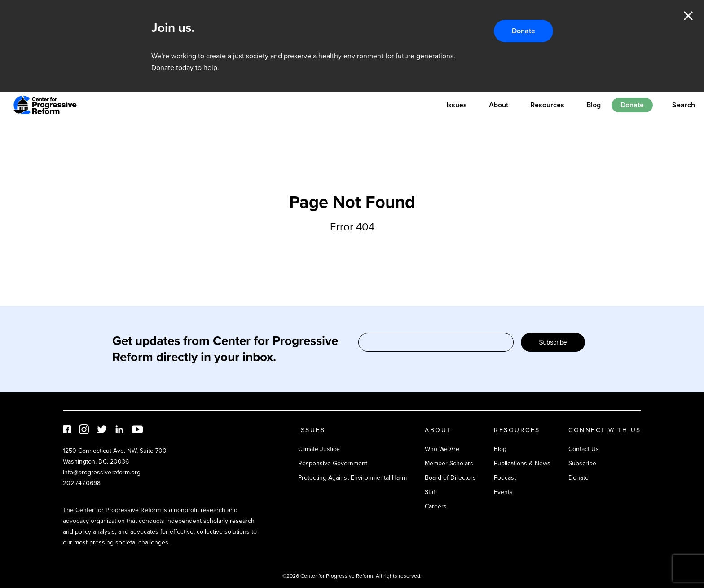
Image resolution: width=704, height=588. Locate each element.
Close (688, 16)
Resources (547, 105)
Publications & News (522, 463)
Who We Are (442, 449)
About (499, 105)
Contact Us (584, 449)
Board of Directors (450, 478)
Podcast (505, 478)
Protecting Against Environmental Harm (352, 478)
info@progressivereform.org (102, 472)
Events (503, 492)
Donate (524, 31)
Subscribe (553, 342)
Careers (436, 506)
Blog (594, 105)
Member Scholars (449, 463)
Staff (431, 492)
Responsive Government (333, 463)
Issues (457, 105)
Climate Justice (319, 449)
